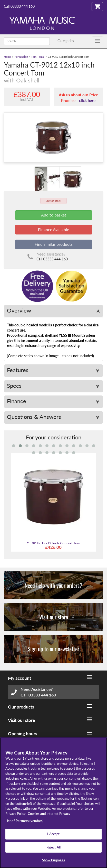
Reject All (53, 847)
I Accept (53, 834)
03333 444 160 (23, 6)
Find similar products (54, 244)
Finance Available (53, 229)
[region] (53, 803)
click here (87, 100)
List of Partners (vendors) (25, 821)
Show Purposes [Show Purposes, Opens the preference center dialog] (53, 860)
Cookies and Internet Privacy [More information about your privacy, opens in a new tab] (49, 814)
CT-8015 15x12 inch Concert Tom (53, 544)
